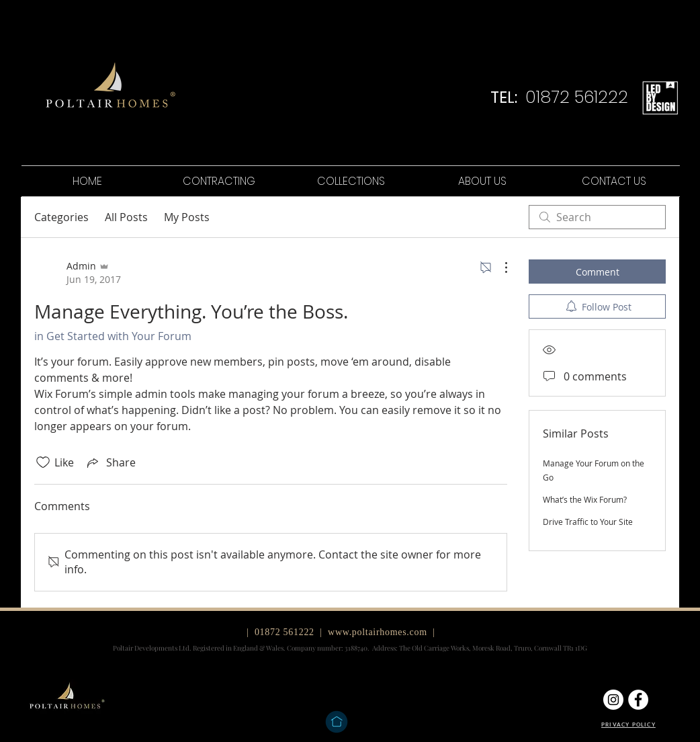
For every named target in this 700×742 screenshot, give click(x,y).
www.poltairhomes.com (378, 632)
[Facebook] (638, 700)
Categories (61, 217)
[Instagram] (613, 700)
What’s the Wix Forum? (585, 499)
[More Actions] (499, 267)
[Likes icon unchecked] (43, 462)
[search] (597, 217)
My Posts (187, 217)
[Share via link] (110, 462)
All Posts (126, 217)
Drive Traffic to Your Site (588, 522)
